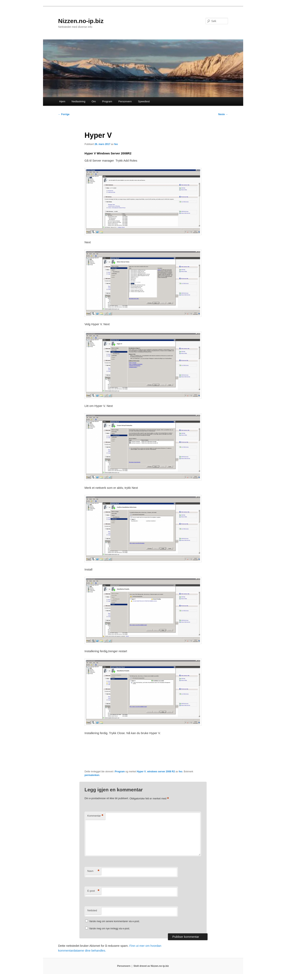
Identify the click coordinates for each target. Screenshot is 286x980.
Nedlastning (79, 101)
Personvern (125, 101)
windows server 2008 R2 (161, 772)
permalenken (92, 775)
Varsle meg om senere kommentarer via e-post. (115, 921)
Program (107, 101)
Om (94, 101)
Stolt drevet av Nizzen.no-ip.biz (151, 966)
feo (116, 144)
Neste (223, 114)
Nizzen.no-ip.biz (81, 21)
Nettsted (92, 910)
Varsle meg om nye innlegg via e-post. (110, 929)
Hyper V (141, 772)
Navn (93, 871)
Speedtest (144, 101)
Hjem (62, 101)
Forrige (64, 114)
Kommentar (95, 816)
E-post (93, 891)
